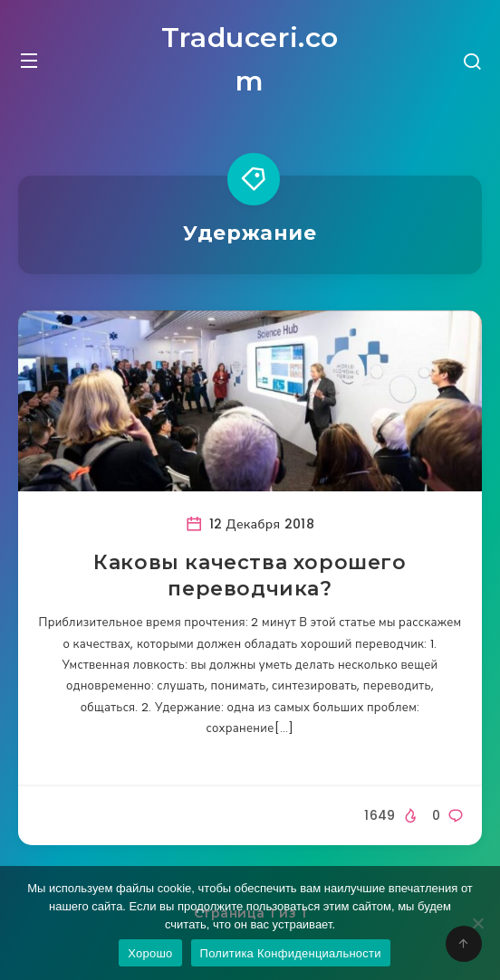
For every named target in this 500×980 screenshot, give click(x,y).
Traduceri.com (250, 59)
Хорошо (150, 953)
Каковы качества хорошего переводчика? (250, 576)
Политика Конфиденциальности (291, 953)
